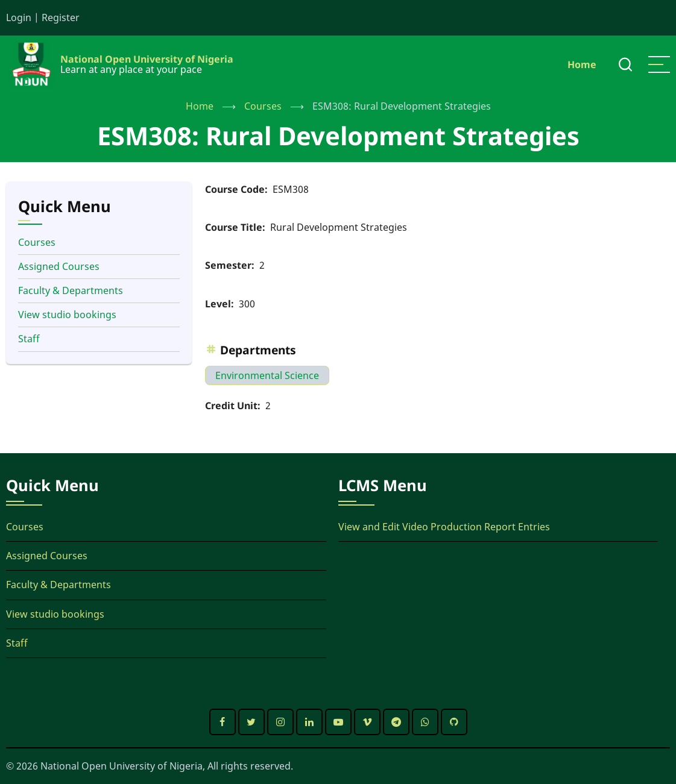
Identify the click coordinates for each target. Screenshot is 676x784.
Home (582, 64)
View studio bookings (67, 315)
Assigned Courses (59, 266)
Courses (263, 106)
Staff (29, 339)
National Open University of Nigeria (147, 59)
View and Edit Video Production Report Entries (444, 527)
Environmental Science (267, 375)
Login (19, 17)
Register (61, 17)
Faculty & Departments (71, 290)
